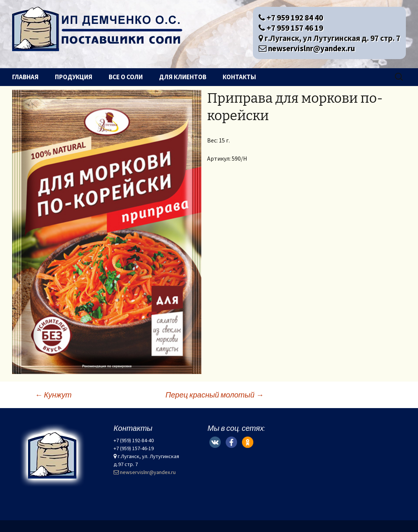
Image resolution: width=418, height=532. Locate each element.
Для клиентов (183, 77)
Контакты (239, 77)
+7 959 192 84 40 (291, 18)
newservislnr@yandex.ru (307, 48)
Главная (25, 77)
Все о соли (126, 77)
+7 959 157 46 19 (291, 28)
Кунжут (53, 395)
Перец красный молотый (214, 395)
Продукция (74, 77)
